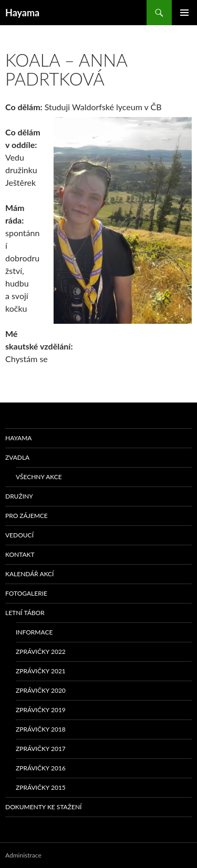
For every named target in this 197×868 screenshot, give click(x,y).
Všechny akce (39, 477)
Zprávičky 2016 (41, 768)
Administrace (23, 855)
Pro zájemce (27, 516)
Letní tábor (25, 613)
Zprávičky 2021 (41, 671)
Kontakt (20, 554)
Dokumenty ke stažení (43, 807)
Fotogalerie (26, 593)
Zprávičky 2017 (41, 749)
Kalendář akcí (29, 574)
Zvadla (17, 457)
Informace (34, 632)
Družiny (19, 496)
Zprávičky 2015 (41, 787)
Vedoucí (19, 535)
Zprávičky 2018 (41, 729)
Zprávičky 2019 (41, 710)
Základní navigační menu (184, 13)
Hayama (22, 13)
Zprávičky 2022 (41, 652)
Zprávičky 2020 (41, 690)
